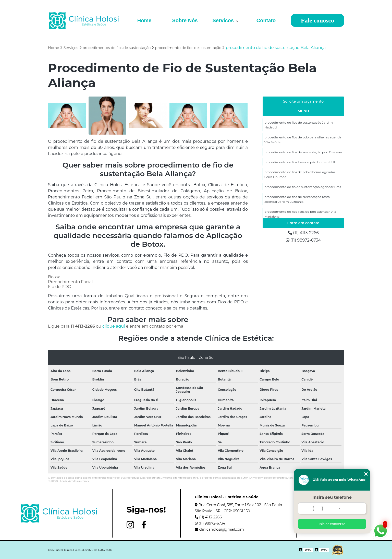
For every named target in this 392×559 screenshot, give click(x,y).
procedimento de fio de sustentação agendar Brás (303, 187)
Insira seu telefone (332, 497)
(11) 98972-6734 (303, 240)
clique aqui (114, 326)
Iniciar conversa (332, 524)
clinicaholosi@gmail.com (219, 529)
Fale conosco (317, 20)
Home (144, 20)
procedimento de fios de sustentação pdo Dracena (303, 152)
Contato (266, 20)
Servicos (224, 20)
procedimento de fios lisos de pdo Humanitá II (300, 162)
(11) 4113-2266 (303, 233)
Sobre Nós (185, 20)
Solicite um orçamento (303, 101)
